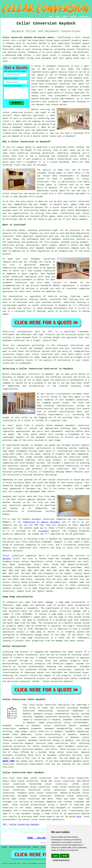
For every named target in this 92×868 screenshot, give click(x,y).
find (12, 778)
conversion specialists (34, 576)
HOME (51, 17)
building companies (45, 802)
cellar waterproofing (48, 734)
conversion (84, 201)
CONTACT (73, 17)
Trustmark (43, 531)
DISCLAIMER (84, 17)
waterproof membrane (37, 265)
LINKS (57, 17)
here (79, 817)
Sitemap (4, 847)
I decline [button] (65, 856)
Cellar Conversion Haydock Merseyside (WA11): (29, 37)
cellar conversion (13, 112)
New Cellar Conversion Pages (20, 847)
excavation (70, 667)
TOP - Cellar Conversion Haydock (21, 824)
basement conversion (67, 87)
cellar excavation (27, 655)
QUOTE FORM (8, 761)
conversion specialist (57, 705)
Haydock (7, 559)
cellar (6, 40)
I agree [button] (55, 856)
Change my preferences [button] (61, 860)
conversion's (14, 475)
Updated (36, 847)
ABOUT (65, 17)
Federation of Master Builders (42, 522)
